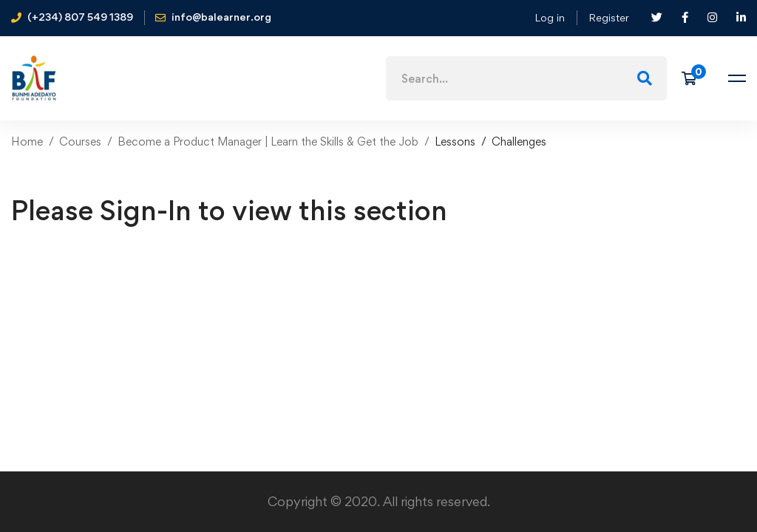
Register (609, 17)
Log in (550, 17)
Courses (80, 141)
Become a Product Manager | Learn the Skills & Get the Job (268, 141)
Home (27, 141)
